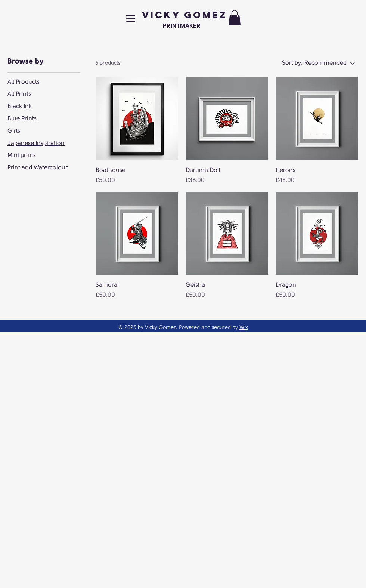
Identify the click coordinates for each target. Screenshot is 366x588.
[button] (235, 18)
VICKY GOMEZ (185, 15)
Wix (244, 327)
